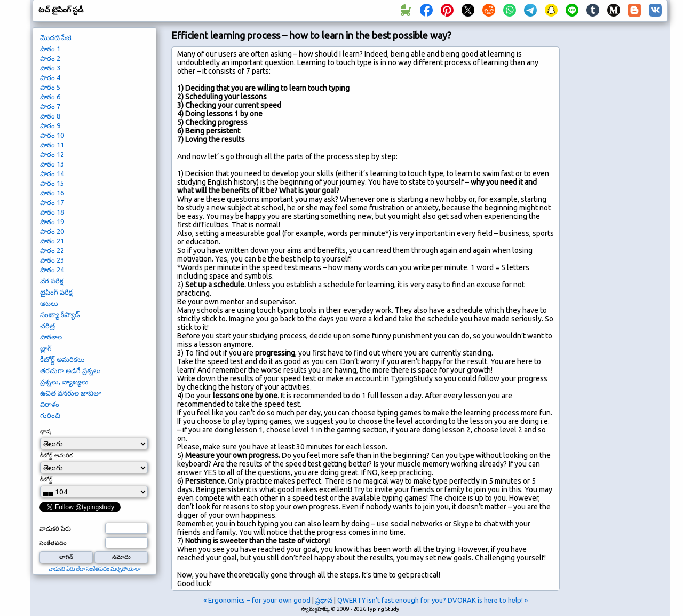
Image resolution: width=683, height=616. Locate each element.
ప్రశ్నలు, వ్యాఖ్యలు (64, 382)
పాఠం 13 (52, 164)
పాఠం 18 (52, 212)
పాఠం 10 (52, 135)
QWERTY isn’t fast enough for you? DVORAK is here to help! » (432, 600)
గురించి (50, 415)
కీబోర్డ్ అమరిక (56, 455)
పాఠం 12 (52, 154)
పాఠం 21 (52, 241)
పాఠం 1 (50, 49)
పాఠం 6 (50, 97)
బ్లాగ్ (46, 348)
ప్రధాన (324, 600)
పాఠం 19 (52, 222)
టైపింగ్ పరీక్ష (56, 292)
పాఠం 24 (52, 270)
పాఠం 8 (50, 116)
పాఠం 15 (52, 183)
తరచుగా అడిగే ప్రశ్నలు (70, 370)
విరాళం (50, 404)
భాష (45, 431)
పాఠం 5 (50, 87)
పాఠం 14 (52, 173)
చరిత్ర (47, 326)
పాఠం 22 (52, 250)
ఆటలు (49, 303)
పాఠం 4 (50, 77)
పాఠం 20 (52, 231)
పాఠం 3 (50, 68)
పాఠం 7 (50, 106)
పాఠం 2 (50, 58)
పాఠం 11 (52, 145)
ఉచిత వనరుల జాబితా (70, 393)
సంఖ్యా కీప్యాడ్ (60, 314)
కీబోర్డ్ (46, 479)
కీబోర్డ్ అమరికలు (62, 359)
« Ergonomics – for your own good (257, 600)
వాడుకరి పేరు (55, 528)
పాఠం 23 (52, 260)
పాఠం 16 (52, 193)
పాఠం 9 (50, 125)
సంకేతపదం (53, 543)
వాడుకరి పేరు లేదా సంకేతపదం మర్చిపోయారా (94, 569)
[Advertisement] (617, 206)
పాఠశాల (51, 337)
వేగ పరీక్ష (52, 281)
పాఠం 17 (52, 202)
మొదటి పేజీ (56, 37)
